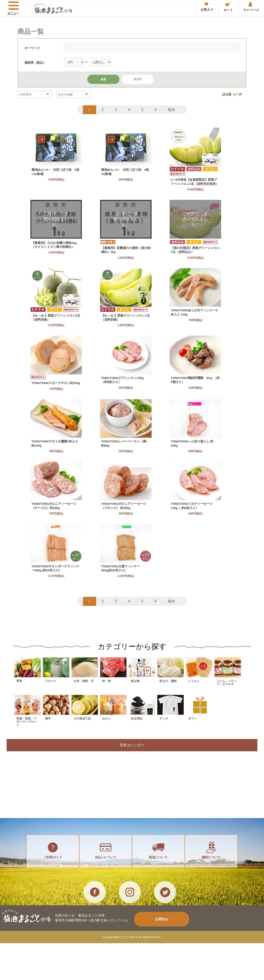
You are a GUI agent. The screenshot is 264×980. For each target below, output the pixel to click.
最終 (172, 110)
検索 (103, 79)
